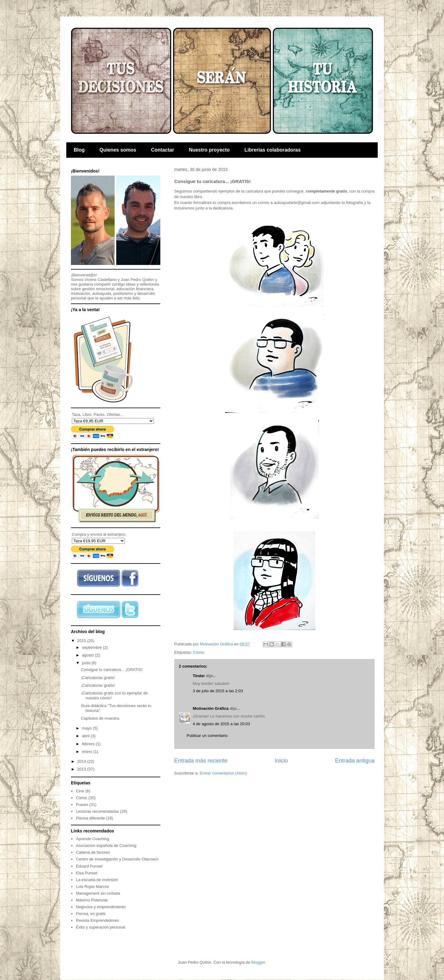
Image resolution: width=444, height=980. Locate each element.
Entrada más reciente (201, 761)
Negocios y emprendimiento (101, 907)
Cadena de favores (93, 852)
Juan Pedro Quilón (138, 280)
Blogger (258, 962)
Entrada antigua (355, 761)
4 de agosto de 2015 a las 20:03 (221, 724)
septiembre (92, 647)
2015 (82, 641)
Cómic (199, 652)
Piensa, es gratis (91, 914)
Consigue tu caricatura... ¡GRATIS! (112, 670)
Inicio (281, 761)
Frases (82, 805)
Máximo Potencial (92, 900)
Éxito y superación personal (101, 927)
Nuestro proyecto (209, 150)
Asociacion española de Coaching (106, 846)
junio (87, 663)
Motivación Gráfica (211, 708)
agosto (89, 655)
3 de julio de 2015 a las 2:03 (218, 691)
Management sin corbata (98, 893)
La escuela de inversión (97, 880)
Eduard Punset (89, 866)
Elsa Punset (86, 873)
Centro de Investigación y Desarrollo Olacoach (117, 859)
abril (86, 736)
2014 (82, 761)
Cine (80, 791)
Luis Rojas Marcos (92, 886)
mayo (87, 728)
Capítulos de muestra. (100, 718)
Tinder (199, 676)
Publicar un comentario (207, 736)
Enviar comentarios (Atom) (223, 773)
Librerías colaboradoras (273, 150)
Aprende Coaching (92, 839)
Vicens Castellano (101, 280)
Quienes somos (118, 150)
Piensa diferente (90, 818)
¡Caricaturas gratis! (98, 678)
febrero (89, 744)
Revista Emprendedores (97, 920)
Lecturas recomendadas (97, 811)
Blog (79, 150)
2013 (82, 769)
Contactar (163, 150)
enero (88, 752)
